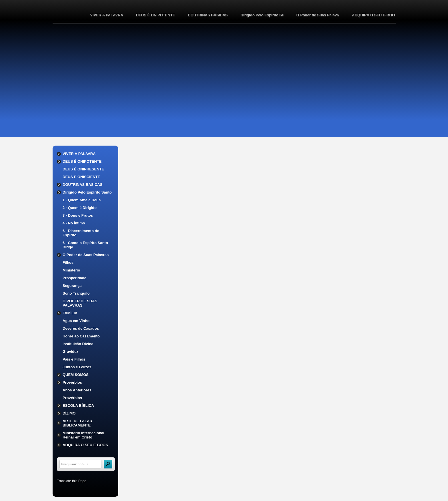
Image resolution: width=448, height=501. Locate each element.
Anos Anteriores (77, 390)
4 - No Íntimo (74, 223)
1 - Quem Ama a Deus (82, 200)
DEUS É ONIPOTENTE (156, 15)
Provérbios (72, 382)
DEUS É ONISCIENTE (81, 177)
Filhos (68, 262)
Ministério (71, 270)
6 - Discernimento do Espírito (81, 233)
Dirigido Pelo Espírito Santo (262, 15)
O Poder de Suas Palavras (318, 15)
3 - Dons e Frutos (78, 215)
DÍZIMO (69, 413)
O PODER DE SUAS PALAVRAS (80, 303)
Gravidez (70, 352)
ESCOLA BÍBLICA (78, 406)
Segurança (72, 286)
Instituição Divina (78, 344)
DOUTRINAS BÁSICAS (208, 15)
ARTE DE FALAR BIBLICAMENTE (77, 423)
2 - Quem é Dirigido (80, 208)
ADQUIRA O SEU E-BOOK (373, 15)
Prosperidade (74, 278)
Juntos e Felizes (77, 367)
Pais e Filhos (74, 359)
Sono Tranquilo (76, 293)
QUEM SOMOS (76, 375)
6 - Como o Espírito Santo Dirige (85, 245)
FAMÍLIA (70, 313)
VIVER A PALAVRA (107, 15)
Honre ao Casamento (81, 336)
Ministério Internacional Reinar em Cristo (83, 435)
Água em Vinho (76, 321)
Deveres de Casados (81, 328)
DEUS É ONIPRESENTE (83, 169)
